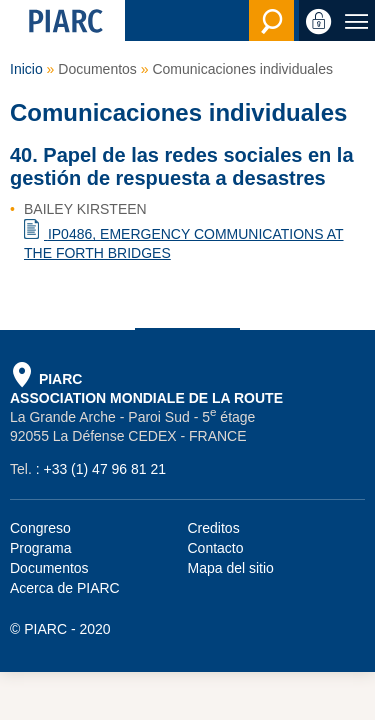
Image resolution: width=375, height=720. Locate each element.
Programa (40, 548)
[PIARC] (62, 20)
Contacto (216, 548)
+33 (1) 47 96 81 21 (104, 469)
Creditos (214, 528)
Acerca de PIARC (65, 588)
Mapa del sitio (231, 568)
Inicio (26, 69)
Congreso (40, 528)
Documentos (49, 568)
